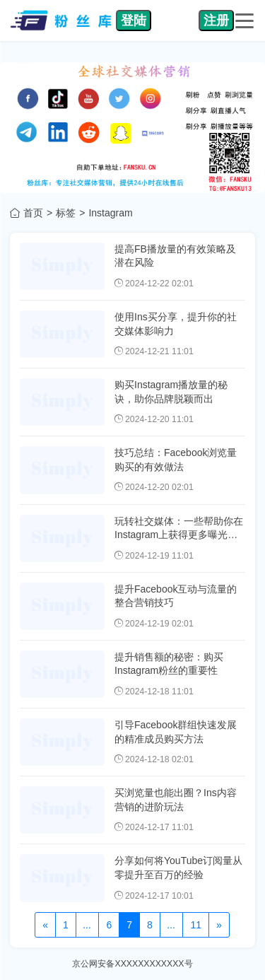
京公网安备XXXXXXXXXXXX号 (132, 964)
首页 (33, 213)
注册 (216, 21)
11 (196, 925)
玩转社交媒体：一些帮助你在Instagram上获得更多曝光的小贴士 (179, 535)
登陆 (134, 21)
